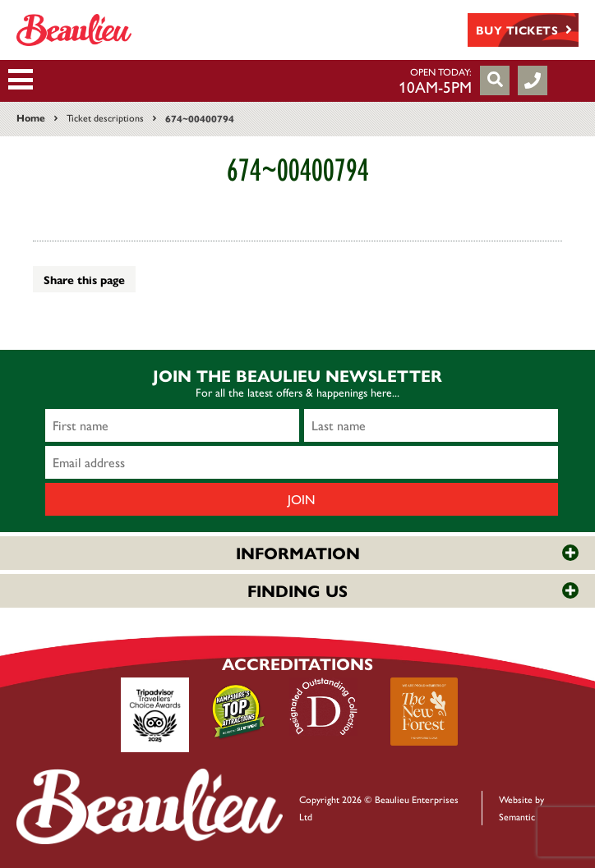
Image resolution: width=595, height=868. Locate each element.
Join (302, 499)
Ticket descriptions (105, 117)
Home (31, 117)
